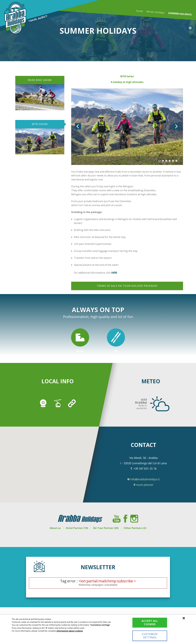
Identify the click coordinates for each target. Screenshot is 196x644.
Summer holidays (180, 14)
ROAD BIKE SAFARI (40, 80)
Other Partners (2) (137, 528)
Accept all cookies (148, 623)
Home (139, 11)
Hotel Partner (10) (76, 528)
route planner (143, 485)
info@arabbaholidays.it (143, 479)
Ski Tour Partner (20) (107, 528)
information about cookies (70, 631)
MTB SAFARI (40, 124)
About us (53, 528)
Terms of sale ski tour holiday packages (127, 286)
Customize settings (148, 636)
